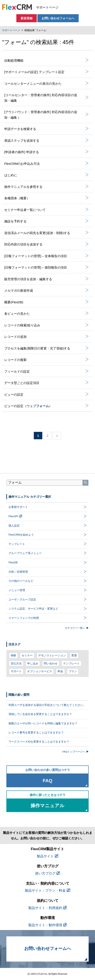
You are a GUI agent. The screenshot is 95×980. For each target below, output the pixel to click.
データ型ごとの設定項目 (46, 383)
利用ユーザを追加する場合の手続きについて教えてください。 (47, 705)
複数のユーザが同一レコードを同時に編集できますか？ (43, 723)
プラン (73, 671)
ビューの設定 (46, 394)
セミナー (27, 655)
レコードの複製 (46, 360)
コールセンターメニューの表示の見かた (46, 83)
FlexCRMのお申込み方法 (46, 164)
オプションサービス (40, 671)
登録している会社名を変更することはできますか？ (40, 714)
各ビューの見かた (46, 313)
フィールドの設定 (46, 371)
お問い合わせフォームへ (58, 18)
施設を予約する (46, 221)
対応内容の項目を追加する (46, 244)
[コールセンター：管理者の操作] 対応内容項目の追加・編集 (46, 98)
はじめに (46, 175)
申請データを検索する (46, 129)
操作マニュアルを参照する (46, 187)
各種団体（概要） (46, 198)
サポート (16, 671)
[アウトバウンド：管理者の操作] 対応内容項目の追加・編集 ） (46, 115)
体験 (13, 655)
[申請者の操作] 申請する (46, 152)
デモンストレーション (52, 655)
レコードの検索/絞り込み (46, 325)
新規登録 (27, 18)
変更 (74, 655)
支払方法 (16, 663)
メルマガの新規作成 (46, 290)
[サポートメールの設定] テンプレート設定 (46, 72)
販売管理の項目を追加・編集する (46, 279)
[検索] (85, 483)
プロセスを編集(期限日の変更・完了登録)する (46, 348)
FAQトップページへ (76, 752)
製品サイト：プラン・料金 (47, 891)
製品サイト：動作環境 (47, 925)
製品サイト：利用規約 (47, 908)
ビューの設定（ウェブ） (46, 406)
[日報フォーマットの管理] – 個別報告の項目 (46, 267)
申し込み (33, 663)
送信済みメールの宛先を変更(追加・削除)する (46, 233)
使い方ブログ (47, 873)
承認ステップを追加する (46, 140)
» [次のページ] (57, 436)
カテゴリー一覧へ (77, 628)
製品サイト (47, 856)
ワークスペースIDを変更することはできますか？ (39, 742)
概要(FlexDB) (46, 302)
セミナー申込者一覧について (46, 210)
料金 (60, 671)
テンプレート (71, 663)
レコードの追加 (46, 337)
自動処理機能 (46, 60)
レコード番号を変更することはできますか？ (36, 733)
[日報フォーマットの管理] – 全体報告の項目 (46, 256)
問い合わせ (51, 663)
